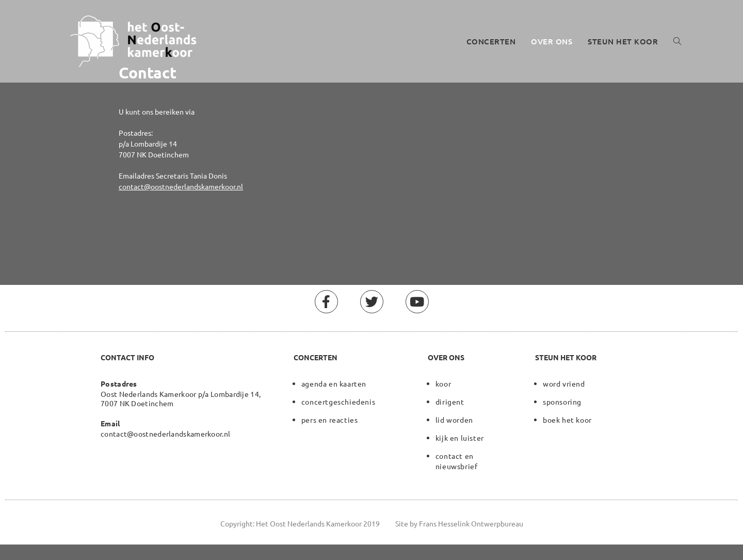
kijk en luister (460, 438)
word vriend (564, 383)
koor (443, 383)
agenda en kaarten (334, 383)
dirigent (450, 402)
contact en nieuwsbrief (457, 461)
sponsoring (562, 402)
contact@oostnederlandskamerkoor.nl (181, 186)
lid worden (454, 420)
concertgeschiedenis (338, 402)
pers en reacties (330, 420)
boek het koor (567, 420)
